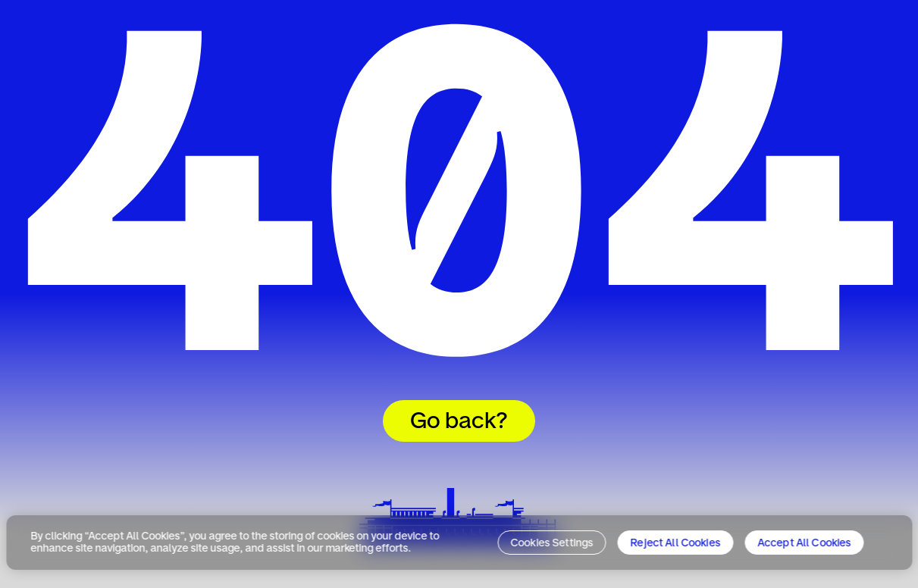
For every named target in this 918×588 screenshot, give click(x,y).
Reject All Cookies (676, 543)
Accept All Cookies (804, 543)
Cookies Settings (552, 543)
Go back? (459, 422)
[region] (459, 543)
